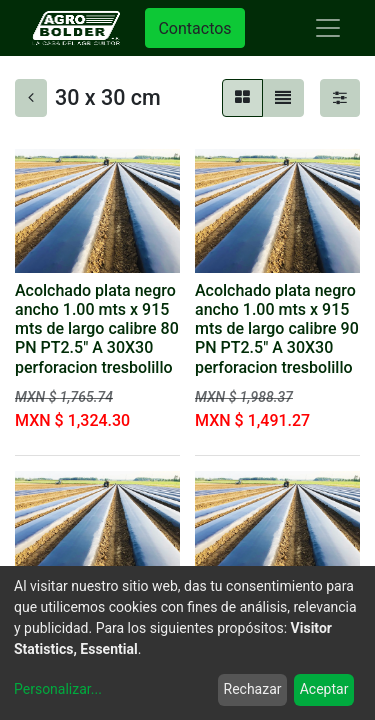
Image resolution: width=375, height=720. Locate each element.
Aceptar (324, 689)
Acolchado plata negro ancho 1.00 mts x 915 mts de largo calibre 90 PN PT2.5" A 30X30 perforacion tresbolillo (277, 329)
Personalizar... (58, 689)
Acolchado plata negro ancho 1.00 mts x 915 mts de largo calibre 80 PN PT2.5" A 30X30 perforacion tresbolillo (97, 329)
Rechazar (253, 689)
